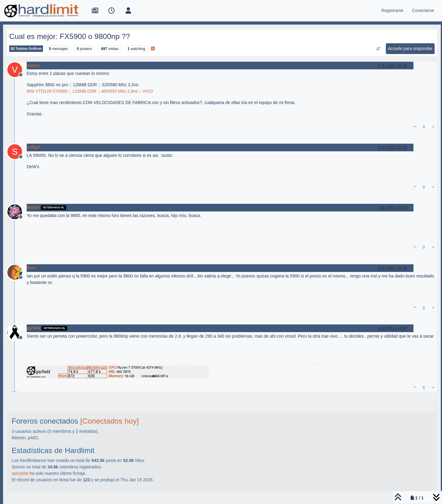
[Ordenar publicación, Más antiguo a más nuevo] (378, 49)
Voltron (33, 66)
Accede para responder (410, 48)
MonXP (33, 207)
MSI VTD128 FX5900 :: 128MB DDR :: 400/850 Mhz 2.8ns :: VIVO (90, 91)
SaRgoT (34, 147)
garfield (33, 328)
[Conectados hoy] (109, 421)
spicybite (20, 473)
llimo (31, 268)
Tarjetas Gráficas (26, 49)
